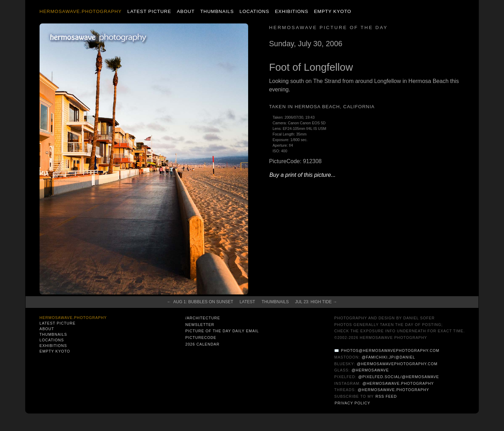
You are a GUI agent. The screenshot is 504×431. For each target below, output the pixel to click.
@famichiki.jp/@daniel (388, 357)
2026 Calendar (202, 344)
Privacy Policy (352, 403)
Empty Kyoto (333, 11)
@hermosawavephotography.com (397, 364)
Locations (254, 11)
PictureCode (201, 338)
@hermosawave (370, 370)
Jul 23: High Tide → (316, 302)
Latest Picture (149, 11)
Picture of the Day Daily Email (222, 331)
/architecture (202, 318)
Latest (247, 302)
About (186, 11)
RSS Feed (386, 396)
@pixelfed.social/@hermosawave (399, 377)
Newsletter (200, 325)
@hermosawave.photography (398, 383)
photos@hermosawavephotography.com (390, 350)
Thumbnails (217, 11)
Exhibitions (291, 11)
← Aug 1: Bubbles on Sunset (200, 302)
